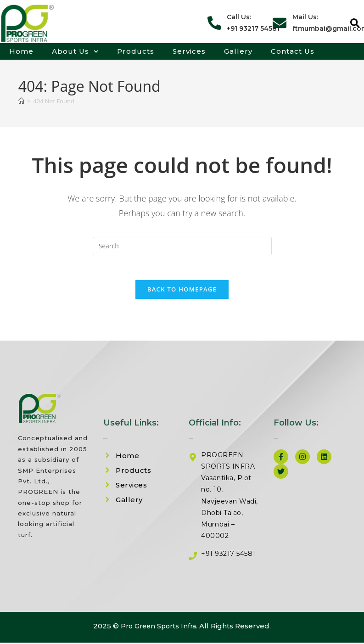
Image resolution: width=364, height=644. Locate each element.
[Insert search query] (182, 246)
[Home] (21, 101)
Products (136, 51)
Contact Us (293, 51)
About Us (75, 51)
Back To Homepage (182, 292)
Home (21, 51)
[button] (355, 23)
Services (189, 51)
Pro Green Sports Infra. (159, 629)
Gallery (238, 51)
